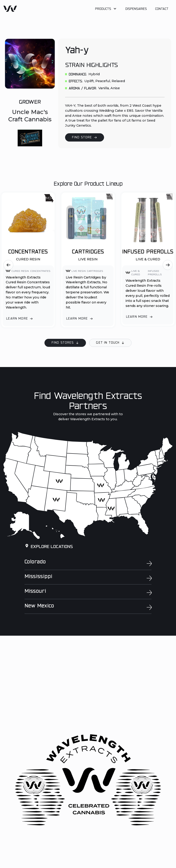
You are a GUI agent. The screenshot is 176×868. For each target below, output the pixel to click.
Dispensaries (136, 9)
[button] (106, 9)
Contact (162, 9)
